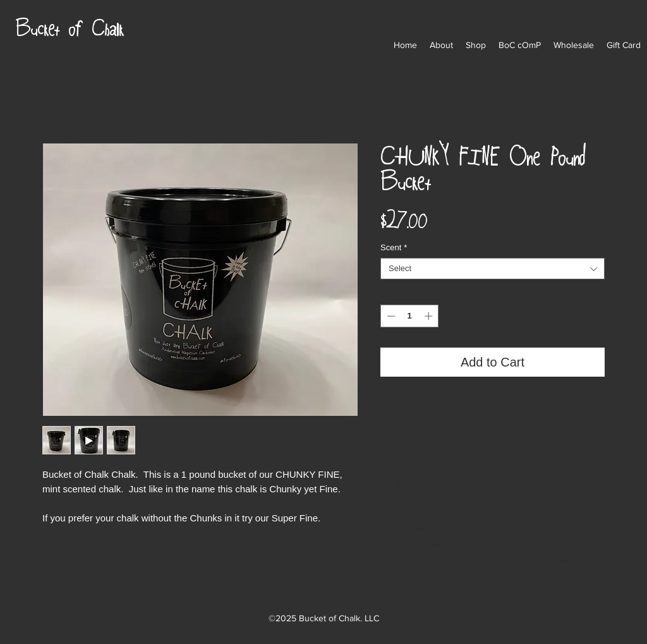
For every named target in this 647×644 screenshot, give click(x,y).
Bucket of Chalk (69, 27)
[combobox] (493, 269)
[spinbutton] (410, 316)
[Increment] (430, 316)
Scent (394, 247)
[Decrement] (390, 316)
